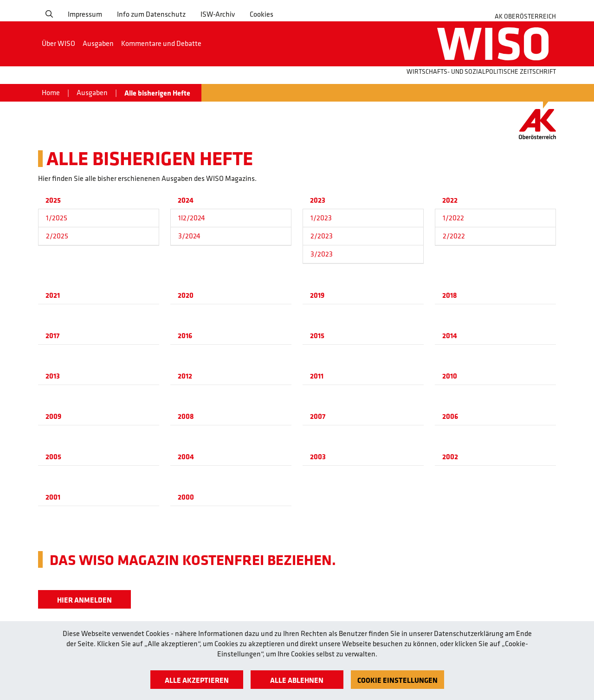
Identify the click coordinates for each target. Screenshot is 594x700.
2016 (185, 335)
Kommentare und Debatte (161, 43)
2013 (53, 376)
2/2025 (57, 236)
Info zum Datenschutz (151, 14)
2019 (317, 295)
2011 (317, 376)
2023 (318, 200)
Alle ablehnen (297, 680)
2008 (186, 416)
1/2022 (453, 218)
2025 (53, 200)
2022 (450, 200)
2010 (450, 376)
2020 (186, 295)
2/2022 (454, 236)
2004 (186, 456)
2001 (53, 497)
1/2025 (57, 218)
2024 (186, 200)
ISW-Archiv (218, 14)
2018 (450, 295)
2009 (53, 416)
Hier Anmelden (84, 600)
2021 (53, 295)
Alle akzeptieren (197, 680)
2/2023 (322, 236)
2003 (318, 456)
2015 (317, 335)
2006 (450, 416)
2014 (450, 335)
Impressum (85, 14)
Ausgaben (98, 43)
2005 (53, 456)
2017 (52, 335)
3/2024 (189, 236)
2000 (186, 497)
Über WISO (58, 43)
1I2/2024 (192, 218)
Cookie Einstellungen (397, 680)
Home (51, 93)
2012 (185, 376)
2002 (450, 456)
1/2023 (321, 218)
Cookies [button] (261, 14)
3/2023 (322, 254)
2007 (318, 416)
